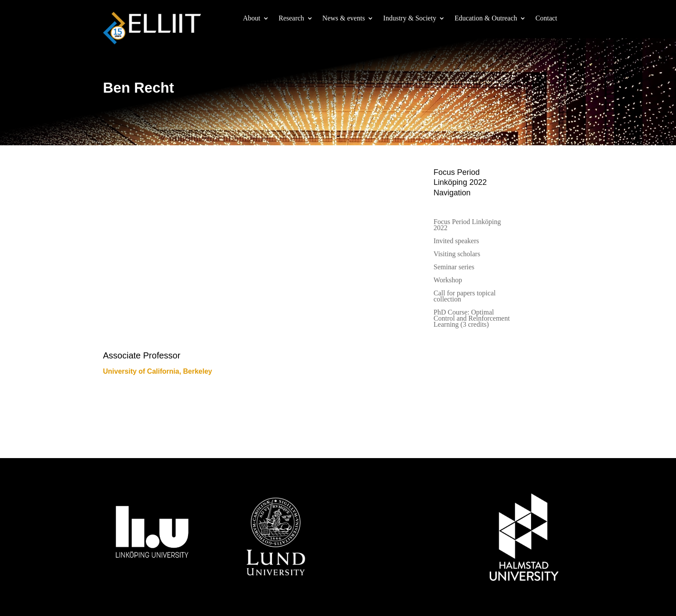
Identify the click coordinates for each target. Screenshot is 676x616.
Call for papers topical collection (465, 296)
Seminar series (454, 267)
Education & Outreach (486, 18)
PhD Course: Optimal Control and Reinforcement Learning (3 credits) (472, 319)
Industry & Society (410, 18)
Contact (546, 18)
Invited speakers (456, 241)
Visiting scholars (457, 254)
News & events (344, 18)
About (252, 18)
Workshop (448, 280)
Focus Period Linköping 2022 (467, 225)
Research (291, 18)
